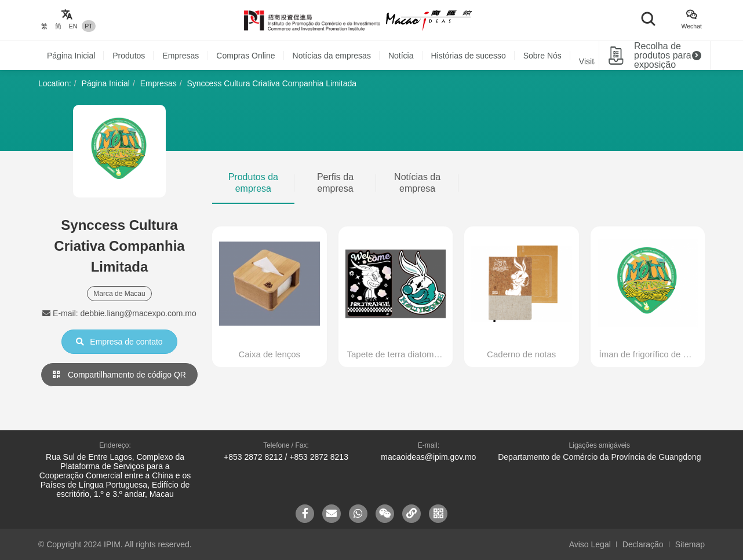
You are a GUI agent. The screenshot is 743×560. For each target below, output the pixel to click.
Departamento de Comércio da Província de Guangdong (599, 457)
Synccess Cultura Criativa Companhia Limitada (272, 83)
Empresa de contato (119, 342)
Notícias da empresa (417, 183)
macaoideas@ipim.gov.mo (428, 457)
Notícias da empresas (332, 56)
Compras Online (245, 56)
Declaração (643, 544)
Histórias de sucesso (469, 56)
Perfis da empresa (335, 183)
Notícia (401, 56)
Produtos (129, 56)
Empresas (181, 56)
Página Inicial (71, 56)
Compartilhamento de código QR (119, 375)
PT (88, 26)
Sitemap (690, 544)
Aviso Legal (590, 544)
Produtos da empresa (253, 183)
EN (73, 26)
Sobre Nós (542, 56)
